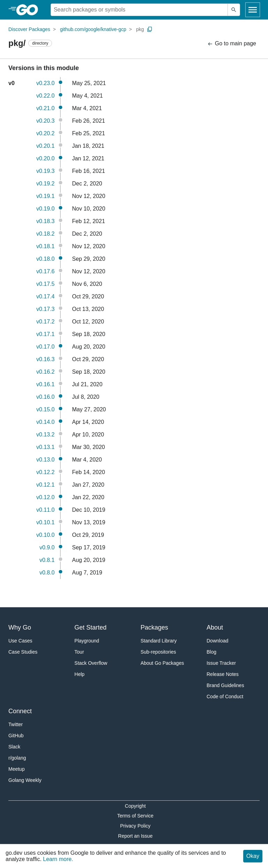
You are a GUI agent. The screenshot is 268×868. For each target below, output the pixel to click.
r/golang (17, 758)
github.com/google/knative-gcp (93, 29)
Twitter (16, 724)
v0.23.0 (45, 83)
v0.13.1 (45, 447)
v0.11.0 (45, 510)
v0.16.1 (45, 384)
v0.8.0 (47, 573)
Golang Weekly (25, 780)
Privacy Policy (135, 826)
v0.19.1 (45, 196)
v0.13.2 (45, 435)
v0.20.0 (45, 158)
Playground (87, 641)
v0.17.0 (45, 347)
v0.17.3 (45, 309)
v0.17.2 (45, 322)
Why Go (20, 627)
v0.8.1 (47, 560)
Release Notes (223, 674)
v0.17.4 (45, 296)
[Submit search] (234, 10)
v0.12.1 (45, 485)
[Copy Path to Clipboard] (150, 29)
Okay (253, 856)
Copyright (135, 806)
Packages (154, 627)
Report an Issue (135, 836)
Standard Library (159, 641)
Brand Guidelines (225, 685)
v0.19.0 (45, 209)
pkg (140, 29)
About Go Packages (162, 663)
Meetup (17, 769)
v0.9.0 (47, 547)
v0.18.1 (45, 246)
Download (217, 641)
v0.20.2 (45, 133)
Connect (20, 711)
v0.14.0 (45, 422)
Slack (14, 747)
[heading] (29, 10)
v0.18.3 (45, 221)
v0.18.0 (45, 259)
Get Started (90, 627)
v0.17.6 (45, 271)
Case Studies (23, 652)
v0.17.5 (45, 284)
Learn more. (58, 859)
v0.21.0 (45, 108)
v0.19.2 (45, 184)
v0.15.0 (45, 409)
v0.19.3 (45, 171)
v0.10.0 (45, 535)
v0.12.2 (45, 472)
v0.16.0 (45, 397)
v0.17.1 (45, 334)
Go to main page (232, 44)
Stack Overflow (91, 663)
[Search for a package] (139, 10)
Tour (79, 652)
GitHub (16, 736)
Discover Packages (29, 29)
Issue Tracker (221, 663)
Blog (211, 652)
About (215, 627)
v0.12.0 (45, 497)
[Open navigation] (253, 10)
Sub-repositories (158, 652)
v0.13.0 (45, 460)
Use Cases (20, 641)
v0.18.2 (45, 234)
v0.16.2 (45, 372)
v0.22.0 (45, 96)
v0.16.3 (45, 359)
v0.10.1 (45, 522)
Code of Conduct (225, 696)
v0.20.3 (45, 121)
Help (79, 674)
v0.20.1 (45, 146)
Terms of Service (135, 816)
